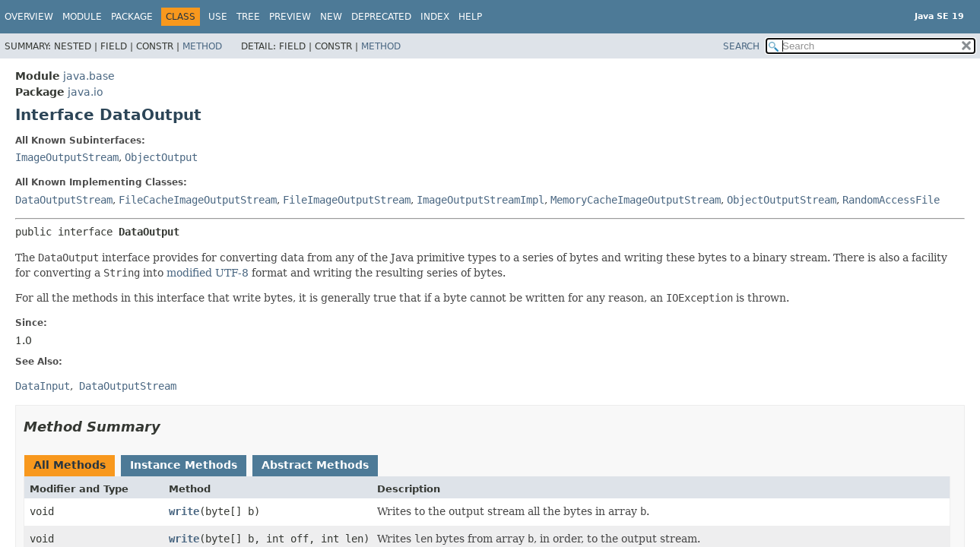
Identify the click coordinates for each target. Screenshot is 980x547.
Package (132, 17)
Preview (290, 17)
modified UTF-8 (208, 273)
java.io (86, 92)
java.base (89, 76)
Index (435, 17)
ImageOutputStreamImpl (480, 200)
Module (82, 17)
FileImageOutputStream (347, 200)
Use (218, 17)
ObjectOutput (161, 157)
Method (202, 46)
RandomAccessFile (891, 200)
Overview (29, 17)
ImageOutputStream (67, 157)
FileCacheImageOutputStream (198, 200)
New (331, 17)
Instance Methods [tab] (184, 465)
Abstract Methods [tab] (315, 465)
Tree (248, 17)
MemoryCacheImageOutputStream (636, 200)
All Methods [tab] (70, 465)
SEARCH (741, 46)
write (184, 511)
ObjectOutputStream (782, 200)
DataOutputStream (64, 200)
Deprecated (381, 17)
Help (470, 17)
